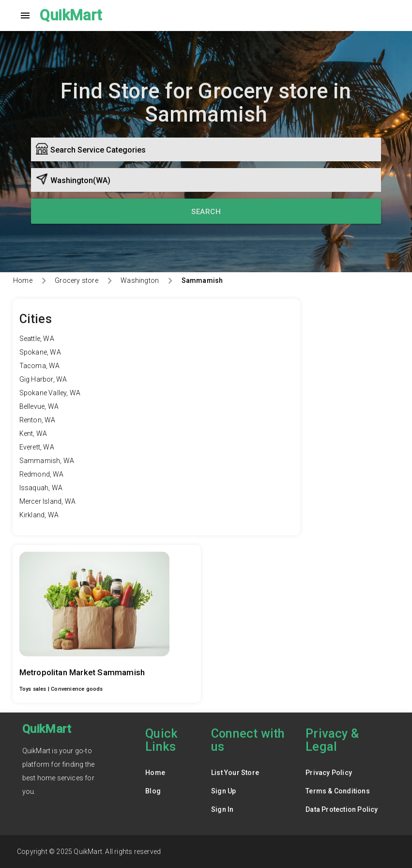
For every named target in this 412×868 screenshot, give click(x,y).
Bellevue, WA (39, 406)
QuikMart (71, 15)
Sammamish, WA (47, 461)
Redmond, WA (42, 474)
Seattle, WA (37, 339)
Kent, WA (33, 434)
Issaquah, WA (41, 488)
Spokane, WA (40, 352)
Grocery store (76, 280)
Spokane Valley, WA (50, 393)
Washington (140, 280)
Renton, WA (38, 420)
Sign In (222, 809)
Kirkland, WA (39, 515)
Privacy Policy (329, 773)
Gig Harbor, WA (43, 379)
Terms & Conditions (338, 791)
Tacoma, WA (40, 366)
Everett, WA (37, 447)
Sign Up (223, 791)
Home (23, 280)
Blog (153, 791)
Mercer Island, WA (47, 501)
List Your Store (235, 773)
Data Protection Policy (342, 809)
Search (206, 212)
